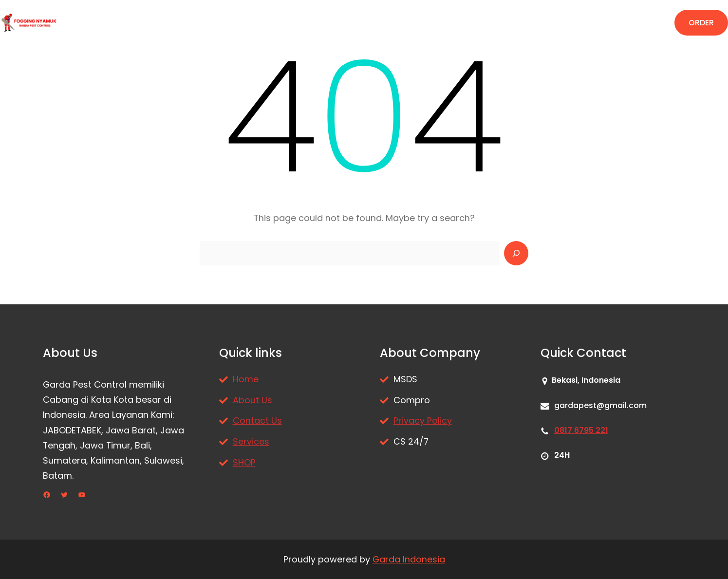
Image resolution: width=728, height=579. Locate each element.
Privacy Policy (423, 420)
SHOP (244, 462)
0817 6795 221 (581, 430)
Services (251, 441)
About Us (252, 400)
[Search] (516, 253)
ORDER (701, 23)
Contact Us (257, 420)
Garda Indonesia (409, 559)
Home (246, 379)
